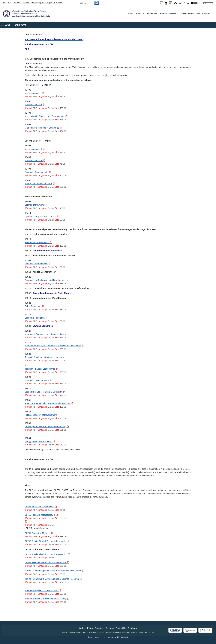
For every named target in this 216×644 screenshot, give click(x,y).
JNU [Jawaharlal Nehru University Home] (5, 3)
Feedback (132, 628)
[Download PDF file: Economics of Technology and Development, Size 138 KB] (47, 280)
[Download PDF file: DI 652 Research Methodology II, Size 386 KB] (41, 515)
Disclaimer (100, 628)
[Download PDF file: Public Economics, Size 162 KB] (34, 306)
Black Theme (192, 3)
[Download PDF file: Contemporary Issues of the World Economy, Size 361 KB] (47, 427)
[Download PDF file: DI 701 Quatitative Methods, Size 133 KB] (39, 533)
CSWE (130, 14)
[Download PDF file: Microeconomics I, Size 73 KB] (34, 93)
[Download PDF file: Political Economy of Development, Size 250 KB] (42, 415)
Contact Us (26, 3)
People (163, 13)
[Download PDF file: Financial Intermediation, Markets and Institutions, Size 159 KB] (49, 403)
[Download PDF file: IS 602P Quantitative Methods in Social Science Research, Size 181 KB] (53, 579)
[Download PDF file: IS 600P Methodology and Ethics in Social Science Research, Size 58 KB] (54, 571)
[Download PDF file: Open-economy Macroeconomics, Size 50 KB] (42, 216)
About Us (140, 14)
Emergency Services (40, 3)
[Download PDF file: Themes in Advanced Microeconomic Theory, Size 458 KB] (47, 599)
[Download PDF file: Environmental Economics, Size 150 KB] (38, 243)
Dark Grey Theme (196, 3)
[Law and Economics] (43, 326)
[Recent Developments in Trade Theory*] (52, 293)
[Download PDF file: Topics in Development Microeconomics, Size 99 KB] (45, 357)
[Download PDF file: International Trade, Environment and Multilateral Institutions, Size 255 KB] (54, 346)
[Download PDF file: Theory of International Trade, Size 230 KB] (40, 184)
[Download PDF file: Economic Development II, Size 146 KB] (38, 380)
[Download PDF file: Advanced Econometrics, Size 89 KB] (37, 264)
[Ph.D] (27, 49)
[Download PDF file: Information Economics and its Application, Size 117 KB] (46, 334)
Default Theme (199, 3)
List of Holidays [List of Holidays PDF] (56, 3)
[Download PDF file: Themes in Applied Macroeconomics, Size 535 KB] (43, 590)
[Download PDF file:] (26, 521)
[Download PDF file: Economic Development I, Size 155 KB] (38, 172)
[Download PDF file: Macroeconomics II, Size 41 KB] (35, 161)
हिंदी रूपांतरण (208, 3)
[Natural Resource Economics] (47, 251)
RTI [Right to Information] (10, 3)
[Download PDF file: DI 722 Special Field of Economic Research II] (47, 554)
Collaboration (187, 13)
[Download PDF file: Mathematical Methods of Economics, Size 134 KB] (43, 128)
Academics (152, 13)
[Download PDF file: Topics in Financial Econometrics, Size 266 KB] (41, 369)
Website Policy (86, 628)
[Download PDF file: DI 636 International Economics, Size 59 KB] (41, 507)
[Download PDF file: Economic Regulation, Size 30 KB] (36, 318)
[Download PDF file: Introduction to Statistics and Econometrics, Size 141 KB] (46, 116)
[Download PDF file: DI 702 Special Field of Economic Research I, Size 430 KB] (47, 541)
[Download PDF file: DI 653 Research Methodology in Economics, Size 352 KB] (47, 562)
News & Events (203, 13)
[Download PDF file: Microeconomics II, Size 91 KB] (35, 149)
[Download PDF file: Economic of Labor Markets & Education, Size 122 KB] (45, 392)
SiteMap (110, 628)
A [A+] (180, 3)
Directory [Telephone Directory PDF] (16, 3)
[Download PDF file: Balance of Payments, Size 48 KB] (36, 205)
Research (174, 13)
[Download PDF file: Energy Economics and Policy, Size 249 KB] (40, 441)
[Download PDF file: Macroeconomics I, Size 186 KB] (35, 105)
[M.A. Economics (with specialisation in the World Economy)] (55, 39)
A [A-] (188, 3)
